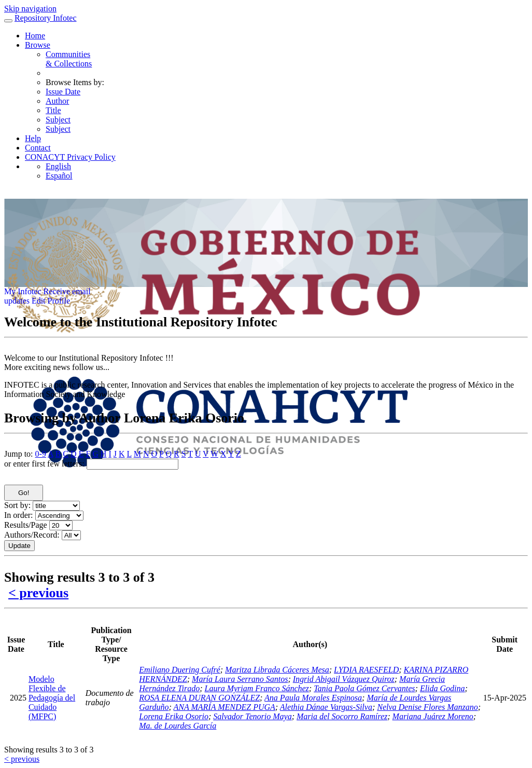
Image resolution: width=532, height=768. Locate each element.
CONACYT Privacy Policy (70, 157)
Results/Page (26, 525)
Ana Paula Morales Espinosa (313, 698)
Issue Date (63, 92)
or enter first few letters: (44, 464)
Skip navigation (30, 9)
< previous (38, 593)
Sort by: (17, 505)
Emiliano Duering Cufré (179, 670)
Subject (58, 120)
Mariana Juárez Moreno (433, 716)
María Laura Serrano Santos (240, 679)
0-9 (41, 454)
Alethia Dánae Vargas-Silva (326, 707)
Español (59, 176)
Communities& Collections (69, 59)
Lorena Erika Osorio (174, 716)
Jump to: (19, 454)
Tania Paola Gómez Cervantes (364, 688)
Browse (38, 45)
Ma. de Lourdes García (178, 726)
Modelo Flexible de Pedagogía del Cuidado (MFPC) (52, 698)
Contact (38, 148)
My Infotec (23, 291)
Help (33, 138)
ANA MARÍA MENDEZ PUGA (225, 707)
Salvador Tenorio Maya (252, 716)
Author (57, 101)
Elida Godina (443, 688)
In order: (19, 515)
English (58, 166)
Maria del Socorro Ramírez (342, 716)
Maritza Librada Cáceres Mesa (277, 670)
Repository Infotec (46, 18)
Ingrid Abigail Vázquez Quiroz (344, 679)
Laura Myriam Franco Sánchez (257, 688)
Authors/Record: (32, 535)
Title (53, 110)
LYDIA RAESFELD (366, 670)
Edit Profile (51, 301)
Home (35, 36)
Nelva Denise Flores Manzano (427, 707)
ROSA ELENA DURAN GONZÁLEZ (199, 698)
